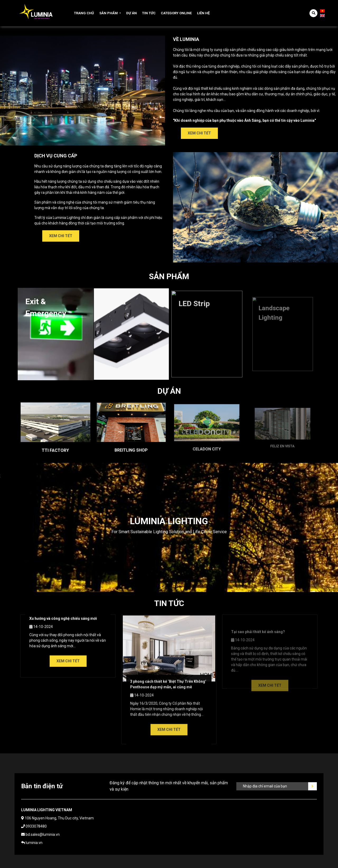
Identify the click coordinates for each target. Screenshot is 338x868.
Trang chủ (84, 13)
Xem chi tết (199, 133)
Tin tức (149, 13)
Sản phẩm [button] (109, 13)
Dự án (132, 13)
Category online (176, 13)
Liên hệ (203, 13)
